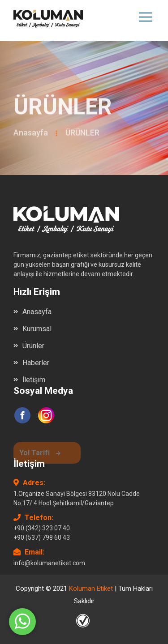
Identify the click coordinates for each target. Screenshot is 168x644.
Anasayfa (31, 134)
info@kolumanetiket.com (49, 563)
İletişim (34, 380)
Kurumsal (37, 329)
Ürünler (33, 346)
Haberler (36, 363)
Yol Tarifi (40, 454)
